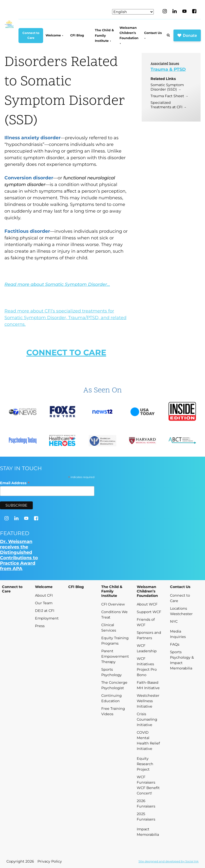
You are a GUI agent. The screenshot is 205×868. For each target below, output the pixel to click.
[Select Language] (133, 12)
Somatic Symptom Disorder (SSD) (167, 87)
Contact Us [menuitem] (153, 33)
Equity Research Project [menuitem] (145, 764)
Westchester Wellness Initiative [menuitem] (148, 701)
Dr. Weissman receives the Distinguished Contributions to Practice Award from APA (19, 555)
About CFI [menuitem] (44, 595)
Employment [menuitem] (47, 618)
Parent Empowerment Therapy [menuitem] (115, 656)
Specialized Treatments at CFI (166, 105)
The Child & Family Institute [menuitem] (104, 35)
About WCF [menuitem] (147, 604)
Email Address (15, 483)
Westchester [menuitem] (181, 614)
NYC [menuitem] (174, 621)
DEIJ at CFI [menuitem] (45, 611)
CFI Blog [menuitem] (77, 35)
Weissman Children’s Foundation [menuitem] (129, 33)
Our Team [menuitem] (44, 603)
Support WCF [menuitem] (149, 612)
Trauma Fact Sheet (167, 96)
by (169, 861)
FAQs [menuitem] (175, 644)
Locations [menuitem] (179, 608)
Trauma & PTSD (168, 69)
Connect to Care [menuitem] (31, 35)
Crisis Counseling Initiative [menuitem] (147, 719)
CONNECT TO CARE (66, 352)
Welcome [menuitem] (53, 35)
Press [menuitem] (40, 626)
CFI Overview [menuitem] (113, 604)
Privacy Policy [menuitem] (50, 861)
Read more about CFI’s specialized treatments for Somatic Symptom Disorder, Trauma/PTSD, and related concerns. (65, 318)
